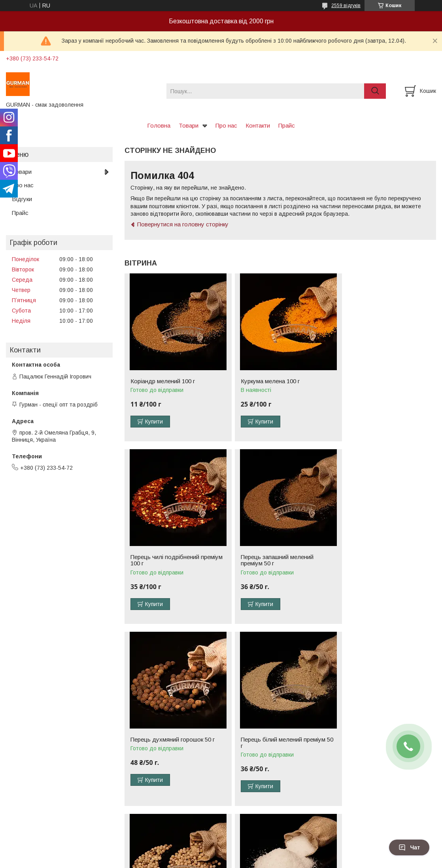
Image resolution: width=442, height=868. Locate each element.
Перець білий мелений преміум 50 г (383, 567)
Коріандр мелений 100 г (163, 381)
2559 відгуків (346, 6)
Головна (159, 125)
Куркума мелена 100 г (265, 381)
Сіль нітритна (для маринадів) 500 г (276, 749)
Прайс (287, 125)
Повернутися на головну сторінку (183, 224)
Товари (189, 125)
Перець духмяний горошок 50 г (277, 563)
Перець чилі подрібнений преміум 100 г (375, 384)
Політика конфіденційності (286, 860)
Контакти (258, 125)
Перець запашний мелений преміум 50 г (167, 567)
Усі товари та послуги (402, 819)
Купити (154, 422)
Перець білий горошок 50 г (166, 746)
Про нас (226, 125)
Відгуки (22, 199)
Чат (409, 847)
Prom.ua (258, 853)
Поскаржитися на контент (224, 860)
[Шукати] (375, 91)
